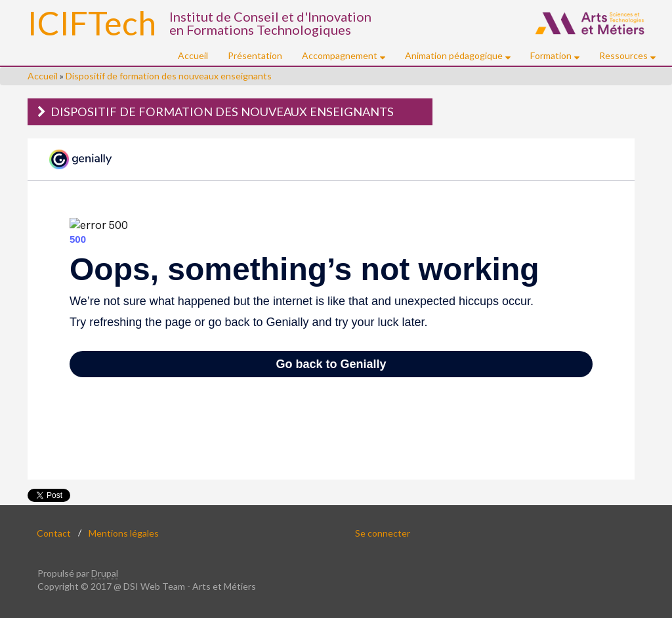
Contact (54, 532)
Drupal (105, 573)
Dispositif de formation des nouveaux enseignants (169, 76)
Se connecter (383, 532)
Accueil (193, 55)
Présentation (255, 55)
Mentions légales (124, 532)
